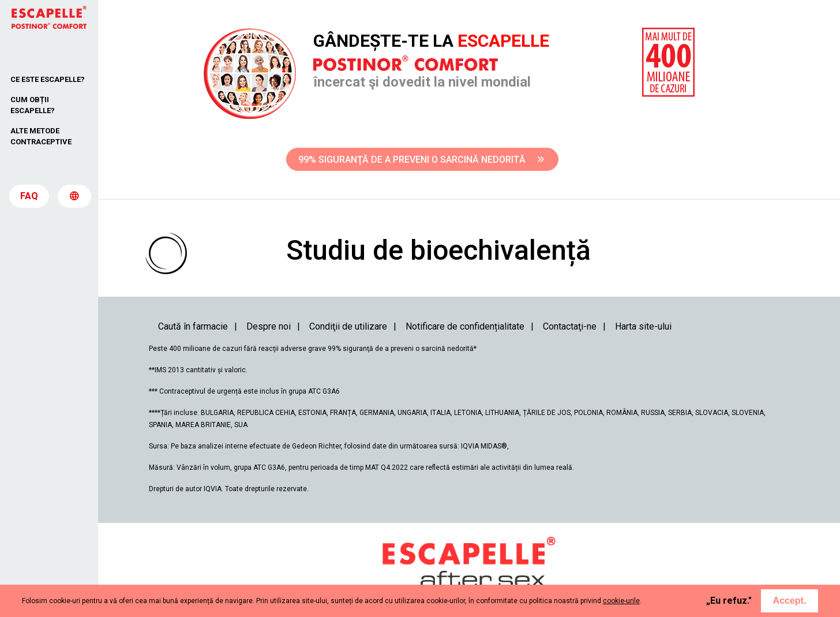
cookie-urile (621, 601)
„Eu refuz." (729, 601)
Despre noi (269, 326)
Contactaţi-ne (570, 326)
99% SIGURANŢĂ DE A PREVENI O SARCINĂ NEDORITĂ (421, 160)
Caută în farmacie (193, 326)
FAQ (29, 197)
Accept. (790, 601)
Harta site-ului (643, 326)
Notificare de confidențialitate (465, 326)
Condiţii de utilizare (348, 326)
